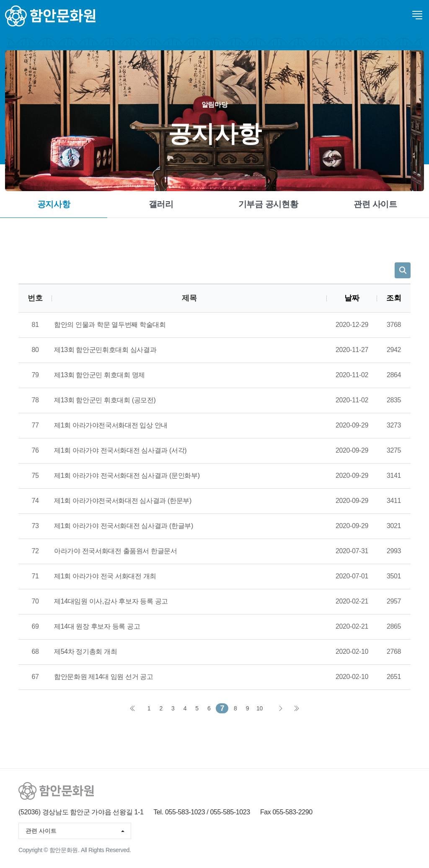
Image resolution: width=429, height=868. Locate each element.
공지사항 (54, 204)
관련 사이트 (375, 204)
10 (260, 708)
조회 (394, 298)
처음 (133, 708)
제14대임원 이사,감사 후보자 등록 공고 (111, 601)
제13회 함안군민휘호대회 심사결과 (105, 350)
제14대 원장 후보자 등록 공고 (97, 626)
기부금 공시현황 (268, 204)
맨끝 (296, 708)
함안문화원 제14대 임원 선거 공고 (104, 677)
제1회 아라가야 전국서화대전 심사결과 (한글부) (124, 526)
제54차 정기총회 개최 (85, 652)
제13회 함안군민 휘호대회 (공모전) (105, 400)
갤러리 (161, 204)
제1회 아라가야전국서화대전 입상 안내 (111, 425)
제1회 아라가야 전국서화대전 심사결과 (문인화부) (127, 475)
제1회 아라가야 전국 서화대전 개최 (105, 576)
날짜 (352, 298)
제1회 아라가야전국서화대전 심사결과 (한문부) (123, 501)
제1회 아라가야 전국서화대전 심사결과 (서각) (120, 450)
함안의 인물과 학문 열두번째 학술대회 (110, 325)
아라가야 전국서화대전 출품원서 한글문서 (116, 551)
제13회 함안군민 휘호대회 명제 (99, 375)
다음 (280, 708)
